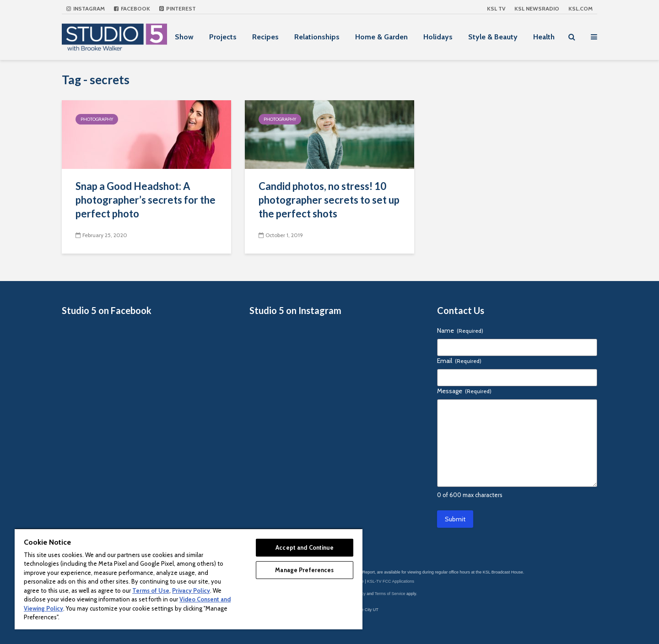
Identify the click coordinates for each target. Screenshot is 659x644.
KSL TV (496, 8)
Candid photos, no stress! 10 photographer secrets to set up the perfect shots (329, 200)
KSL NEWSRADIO (537, 8)
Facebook (132, 8)
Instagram (86, 8)
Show (184, 37)
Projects (223, 37)
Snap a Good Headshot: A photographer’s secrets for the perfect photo (146, 200)
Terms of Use (151, 590)
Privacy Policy (191, 590)
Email (459, 361)
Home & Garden (381, 37)
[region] (189, 579)
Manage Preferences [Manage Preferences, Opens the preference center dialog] (304, 570)
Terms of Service (390, 594)
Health (544, 37)
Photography (97, 119)
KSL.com (581, 8)
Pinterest (178, 8)
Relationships (317, 37)
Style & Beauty (493, 37)
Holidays (438, 37)
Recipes (265, 37)
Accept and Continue (304, 547)
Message (464, 391)
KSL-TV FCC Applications (391, 581)
